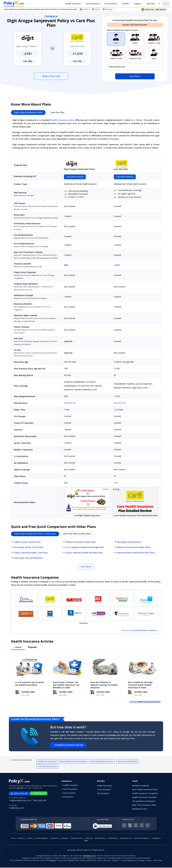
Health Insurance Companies (146, 631)
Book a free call (19, 794)
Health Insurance (74, 4)
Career (30, 839)
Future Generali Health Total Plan (31, 553)
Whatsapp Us (39, 794)
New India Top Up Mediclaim (29, 558)
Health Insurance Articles (149, 702)
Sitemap (65, 839)
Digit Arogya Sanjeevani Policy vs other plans (35, 534)
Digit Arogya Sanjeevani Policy (28, 112)
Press (13, 839)
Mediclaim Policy (140, 809)
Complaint (156, 839)
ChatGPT (84, 9)
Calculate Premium (74, 177)
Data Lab (89, 839)
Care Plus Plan (57, 112)
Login (86, 841)
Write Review (100, 839)
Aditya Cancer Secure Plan (27, 542)
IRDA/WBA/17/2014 (89, 856)
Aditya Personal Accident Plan (81, 542)
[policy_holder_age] (135, 67)
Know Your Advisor (142, 839)
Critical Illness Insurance (47, 767)
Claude (96, 9)
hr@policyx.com (17, 808)
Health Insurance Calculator (144, 798)
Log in (166, 4)
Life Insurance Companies (144, 802)
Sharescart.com (126, 839)
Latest (18, 647)
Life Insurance (111, 4)
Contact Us (55, 839)
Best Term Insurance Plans (144, 805)
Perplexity (107, 9)
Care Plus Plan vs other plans (77, 534)
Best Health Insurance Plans (102, 762)
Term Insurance (93, 4)
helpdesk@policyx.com (20, 801)
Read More (83, 624)
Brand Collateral (42, 839)
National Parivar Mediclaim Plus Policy (136, 553)
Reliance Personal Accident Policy (134, 548)
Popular (32, 647)
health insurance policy (63, 120)
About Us (22, 839)
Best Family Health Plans (127, 762)
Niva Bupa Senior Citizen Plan (29, 548)
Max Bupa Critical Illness (129, 542)
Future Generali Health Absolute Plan (84, 553)
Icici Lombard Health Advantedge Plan (85, 548)
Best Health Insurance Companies (74, 762)
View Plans (135, 76)
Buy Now (150, 4)
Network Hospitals (140, 786)
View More (86, 567)
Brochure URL (70, 403)
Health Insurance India (47, 762)
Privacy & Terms (77, 839)
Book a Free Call (51, 76)
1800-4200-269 (39, 801)
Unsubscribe (113, 839)
